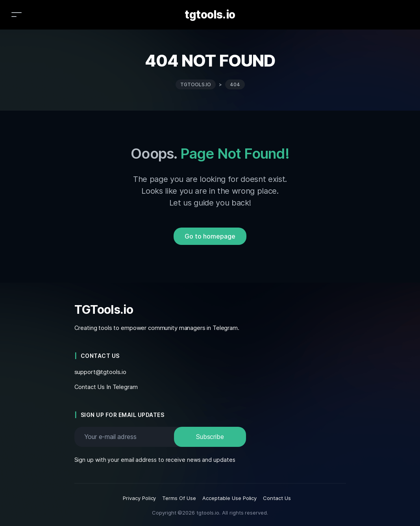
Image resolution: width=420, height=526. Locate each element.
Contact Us (277, 498)
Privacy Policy (140, 498)
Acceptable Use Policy (229, 498)
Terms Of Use (179, 498)
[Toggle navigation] (17, 14)
